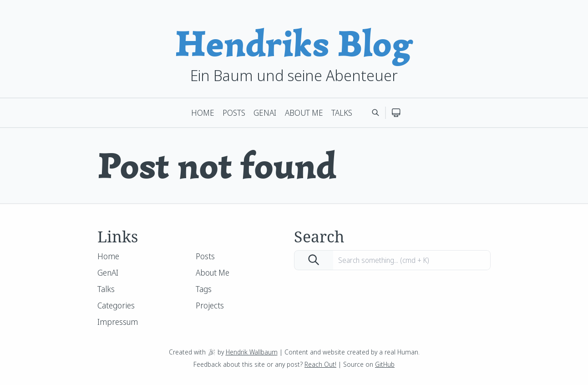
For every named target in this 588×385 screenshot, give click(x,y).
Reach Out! (320, 364)
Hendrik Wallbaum (252, 352)
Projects (210, 305)
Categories (116, 305)
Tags (204, 289)
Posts (234, 113)
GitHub (385, 364)
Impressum (118, 322)
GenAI (265, 113)
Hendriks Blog (294, 44)
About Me (304, 113)
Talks (342, 113)
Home (203, 113)
